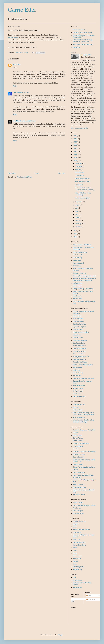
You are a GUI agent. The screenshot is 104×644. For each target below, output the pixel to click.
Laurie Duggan (78, 511)
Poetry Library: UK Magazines (83, 365)
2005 (75, 237)
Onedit (75, 553)
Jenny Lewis (77, 266)
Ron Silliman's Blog (79, 487)
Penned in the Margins (80, 362)
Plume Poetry (77, 556)
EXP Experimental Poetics (81, 529)
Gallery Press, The (79, 404)
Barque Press (77, 316)
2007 (75, 231)
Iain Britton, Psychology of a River (84, 505)
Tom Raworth (77, 299)
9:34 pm (33, 121)
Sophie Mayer (77, 296)
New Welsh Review (79, 351)
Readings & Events (79, 30)
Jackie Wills (77, 260)
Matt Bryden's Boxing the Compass (84, 276)
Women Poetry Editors (82, 179)
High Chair (77, 540)
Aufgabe (76, 433)
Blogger (61, 635)
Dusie (75, 527)
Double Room (77, 580)
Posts (89, 596)
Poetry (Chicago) (78, 484)
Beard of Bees (78, 435)
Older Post (61, 173)
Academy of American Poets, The (84, 430)
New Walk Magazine (80, 348)
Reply (15, 86)
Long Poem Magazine (80, 340)
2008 (75, 161)
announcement (13, 37)
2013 (75, 145)
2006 (75, 234)
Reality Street (77, 367)
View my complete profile (79, 128)
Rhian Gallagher (78, 513)
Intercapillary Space (79, 545)
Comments (91, 599)
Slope (75, 564)
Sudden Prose (77, 587)
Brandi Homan (78, 441)
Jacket (75, 548)
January (78, 227)
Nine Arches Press (79, 354)
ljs (14, 64)
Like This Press (78, 338)
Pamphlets (76, 47)
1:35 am (26, 93)
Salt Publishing (78, 373)
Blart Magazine (78, 319)
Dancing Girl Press (79, 454)
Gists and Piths (78, 329)
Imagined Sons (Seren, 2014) (82, 32)
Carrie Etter (22, 10)
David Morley (77, 258)
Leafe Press (77, 335)
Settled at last (79, 172)
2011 (75, 151)
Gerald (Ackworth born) (21, 121)
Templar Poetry (78, 388)
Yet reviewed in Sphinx (82, 198)
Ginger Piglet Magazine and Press (84, 467)
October (78, 170)
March (78, 220)
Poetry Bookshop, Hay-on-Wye (83, 289)
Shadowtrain (77, 559)
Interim (75, 470)
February (78, 224)
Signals (75, 561)
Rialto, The (77, 370)
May (77, 214)
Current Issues (80, 175)
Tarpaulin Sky (77, 569)
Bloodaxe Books (78, 321)
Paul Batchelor (78, 283)
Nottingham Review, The (81, 357)
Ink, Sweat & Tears (79, 542)
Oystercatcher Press (79, 359)
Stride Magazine (78, 567)
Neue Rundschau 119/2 (82, 182)
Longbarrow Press (79, 343)
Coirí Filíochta (18, 93)
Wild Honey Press (79, 417)
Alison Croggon (78, 502)
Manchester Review (79, 346)
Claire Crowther (78, 255)
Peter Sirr (76, 407)
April (77, 217)
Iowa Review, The (79, 473)
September (79, 202)
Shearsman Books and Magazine (83, 378)
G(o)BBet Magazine (79, 327)
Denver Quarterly (79, 457)
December (79, 163)
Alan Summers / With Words (82, 245)
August (78, 205)
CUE (75, 577)
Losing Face (79, 185)
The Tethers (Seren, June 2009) (83, 44)
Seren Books (77, 376)
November (79, 166)
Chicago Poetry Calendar (81, 443)
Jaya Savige (77, 508)
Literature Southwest (80, 273)
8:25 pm (18, 64)
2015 (75, 139)
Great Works (77, 532)
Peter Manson (77, 286)
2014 (75, 142)
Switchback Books (79, 494)
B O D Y (76, 524)
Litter (75, 550)
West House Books (79, 396)
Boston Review (78, 438)
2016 (75, 136)
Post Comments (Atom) (24, 177)
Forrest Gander (78, 464)
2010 (75, 154)
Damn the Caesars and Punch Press (84, 452)
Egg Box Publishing (79, 324)
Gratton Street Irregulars (81, 332)
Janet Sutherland (78, 263)
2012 (75, 148)
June (77, 211)
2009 (75, 158)
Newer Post (12, 173)
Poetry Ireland (78, 410)
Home (37, 173)
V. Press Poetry (78, 391)
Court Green (77, 449)
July (77, 208)
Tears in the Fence (79, 386)
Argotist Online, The (80, 521)
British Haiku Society (80, 252)
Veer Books (77, 394)
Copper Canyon (78, 446)
